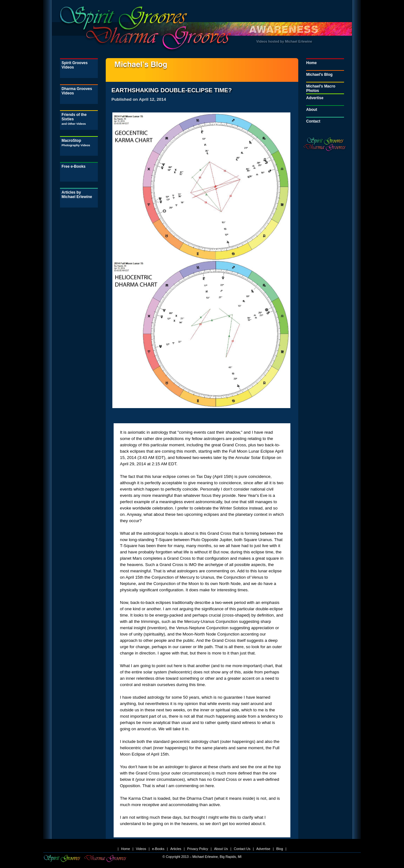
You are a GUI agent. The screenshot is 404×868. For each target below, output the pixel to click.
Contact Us (242, 849)
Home (311, 63)
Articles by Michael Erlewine (77, 195)
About (312, 110)
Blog (279, 849)
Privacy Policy (198, 849)
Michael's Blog (319, 75)
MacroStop (76, 143)
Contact (313, 121)
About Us (221, 849)
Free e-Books (74, 166)
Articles (176, 849)
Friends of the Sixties (74, 119)
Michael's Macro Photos (321, 88)
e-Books (158, 849)
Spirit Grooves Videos (75, 65)
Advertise (315, 98)
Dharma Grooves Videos (77, 91)
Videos (141, 849)
